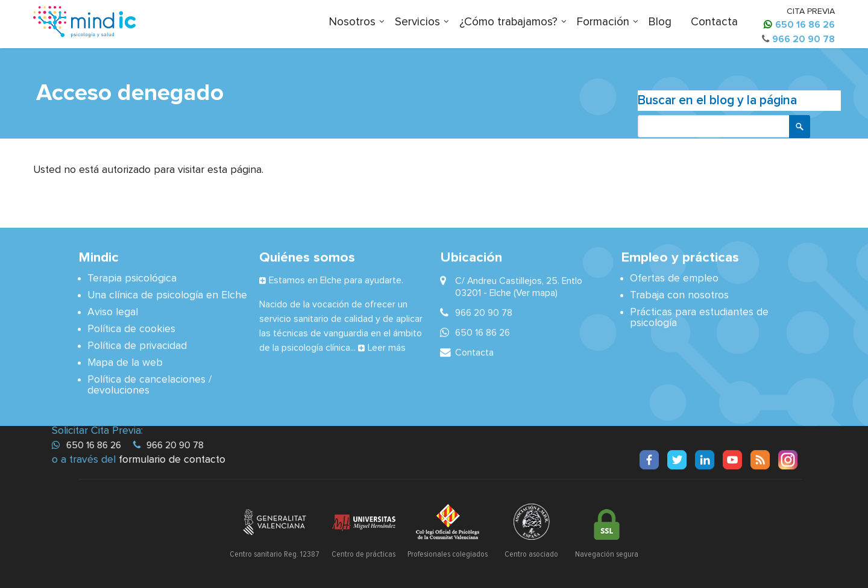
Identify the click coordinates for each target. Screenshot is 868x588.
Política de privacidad (137, 345)
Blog (660, 22)
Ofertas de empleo (674, 278)
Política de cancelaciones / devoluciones (149, 384)
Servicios (417, 22)
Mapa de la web (125, 362)
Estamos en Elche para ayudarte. (336, 280)
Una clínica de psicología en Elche (167, 295)
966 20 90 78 (804, 39)
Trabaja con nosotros (679, 295)
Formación (603, 22)
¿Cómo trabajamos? (508, 22)
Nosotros (352, 22)
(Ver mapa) (536, 292)
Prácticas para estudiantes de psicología (699, 317)
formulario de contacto (173, 460)
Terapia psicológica (132, 278)
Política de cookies (131, 328)
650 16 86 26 (805, 25)
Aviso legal (113, 311)
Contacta (714, 22)
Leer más (387, 347)
